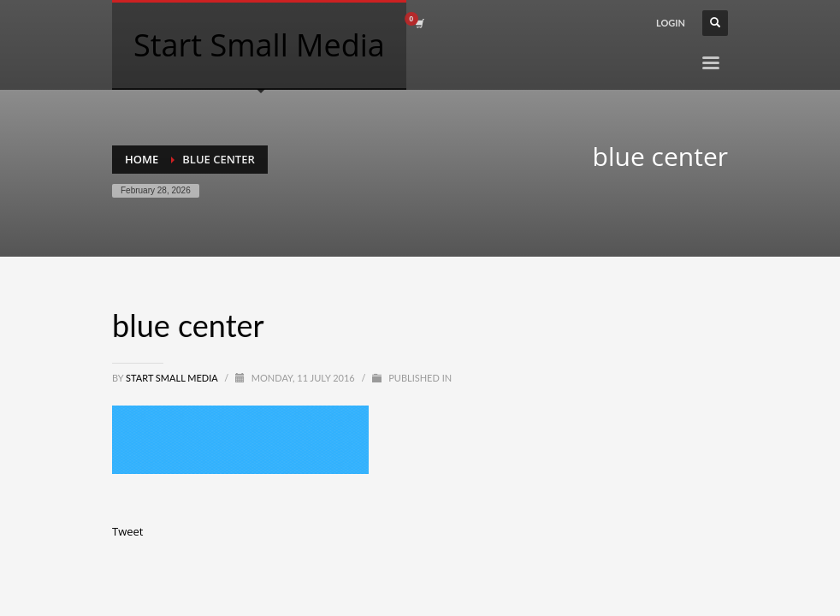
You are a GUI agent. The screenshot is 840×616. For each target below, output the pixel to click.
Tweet (127, 531)
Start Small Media (173, 378)
